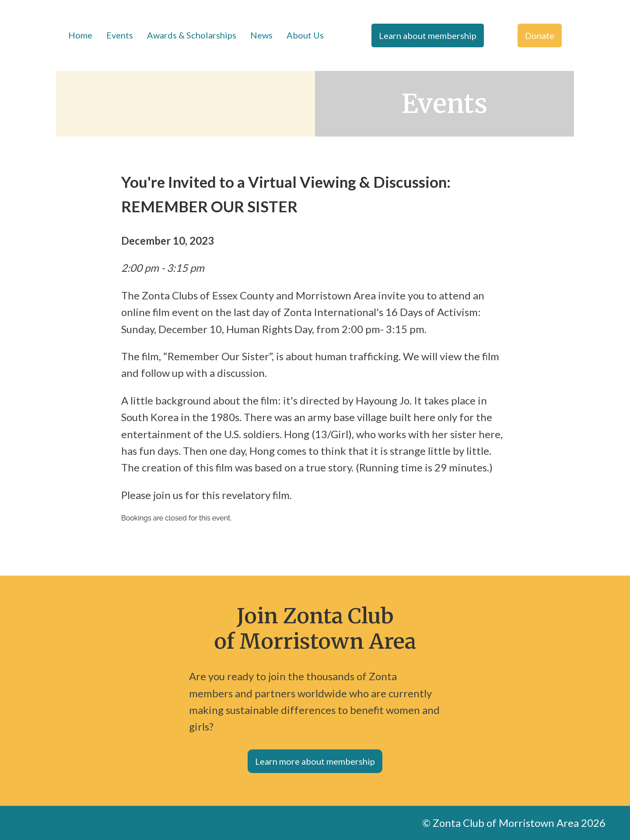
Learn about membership (428, 35)
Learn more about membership (315, 761)
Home (80, 35)
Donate (540, 35)
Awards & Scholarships (192, 35)
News (261, 35)
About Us (305, 35)
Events (120, 35)
